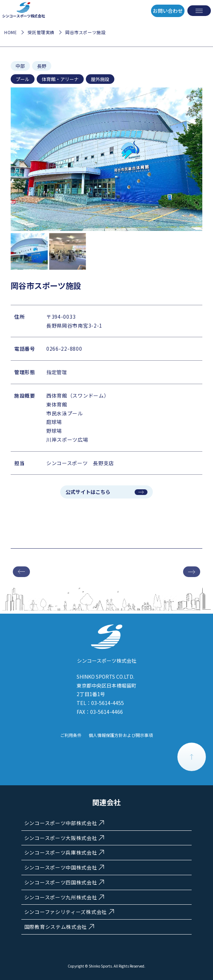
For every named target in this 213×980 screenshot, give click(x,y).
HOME (11, 32)
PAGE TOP (192, 757)
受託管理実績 (41, 32)
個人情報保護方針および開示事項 (121, 735)
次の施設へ (192, 572)
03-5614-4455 (108, 703)
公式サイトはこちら (88, 492)
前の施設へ (21, 572)
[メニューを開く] (199, 11)
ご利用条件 (71, 735)
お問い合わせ (168, 11)
